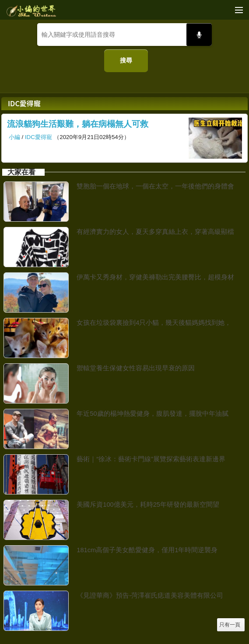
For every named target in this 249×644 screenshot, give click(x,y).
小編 (14, 137)
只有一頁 (230, 625)
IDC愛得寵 (39, 137)
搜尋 (126, 60)
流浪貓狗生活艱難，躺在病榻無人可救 (78, 124)
